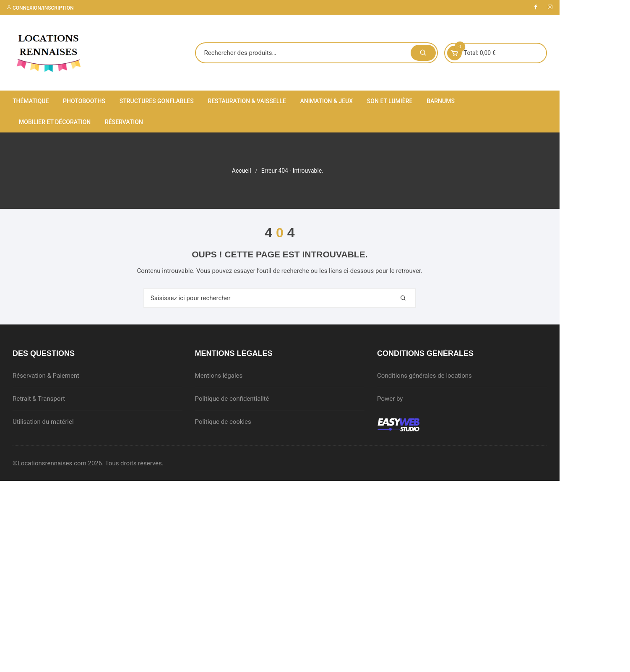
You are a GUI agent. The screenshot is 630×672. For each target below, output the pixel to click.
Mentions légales (227, 376)
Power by (407, 399)
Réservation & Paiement (46, 376)
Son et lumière (390, 101)
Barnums (441, 101)
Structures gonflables (157, 101)
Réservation (38, 122)
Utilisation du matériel (43, 422)
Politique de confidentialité (241, 399)
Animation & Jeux (326, 101)
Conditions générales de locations (442, 376)
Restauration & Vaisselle (247, 101)
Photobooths (84, 101)
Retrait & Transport (39, 399)
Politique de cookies (232, 422)
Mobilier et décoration (505, 101)
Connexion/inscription (40, 8)
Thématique (31, 101)
